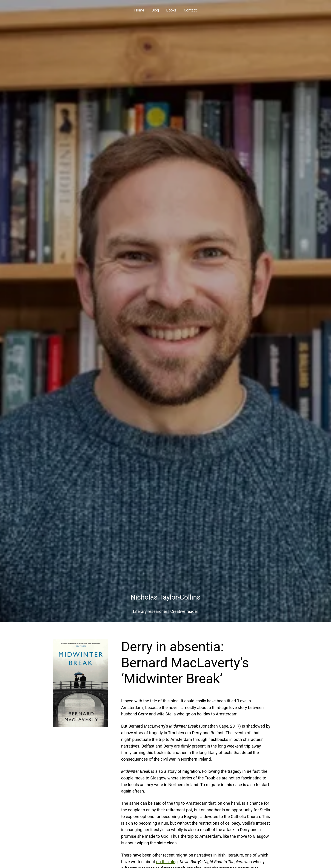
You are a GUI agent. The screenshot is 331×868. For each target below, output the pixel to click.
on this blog (167, 862)
